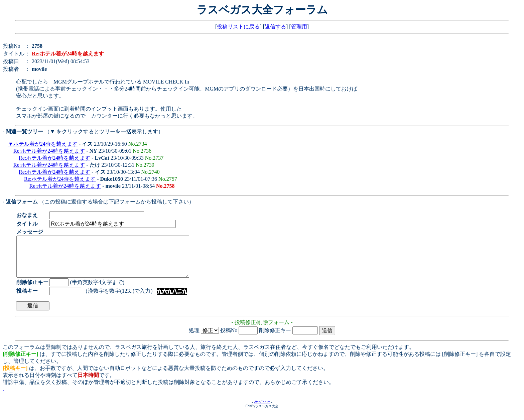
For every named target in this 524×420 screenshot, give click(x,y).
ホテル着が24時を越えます (45, 144)
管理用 (299, 27)
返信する (275, 27)
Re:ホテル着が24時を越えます (49, 151)
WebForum (262, 410)
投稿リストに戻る (238, 27)
